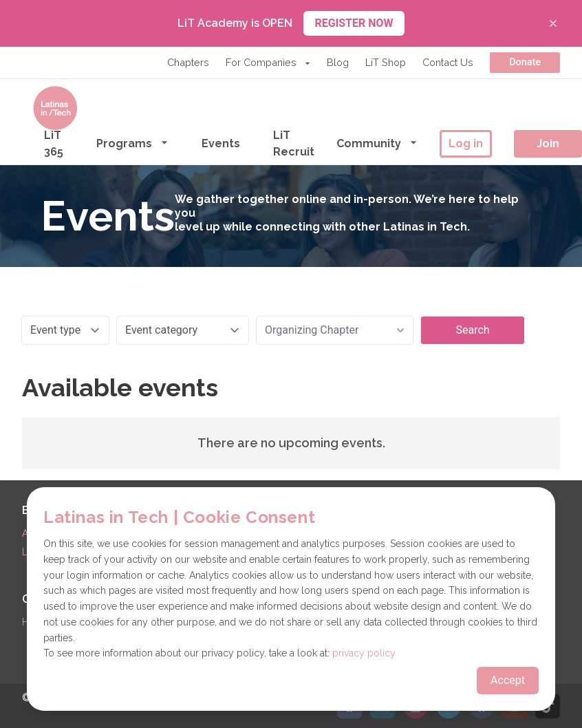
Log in (466, 143)
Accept (508, 680)
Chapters (188, 62)
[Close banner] (553, 23)
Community (377, 143)
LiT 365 (54, 143)
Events (221, 143)
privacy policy (364, 653)
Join (548, 143)
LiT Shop (386, 62)
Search (472, 330)
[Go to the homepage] (55, 108)
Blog (338, 62)
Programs (132, 143)
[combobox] (335, 330)
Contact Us (448, 62)
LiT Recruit (294, 143)
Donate (525, 62)
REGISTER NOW (354, 23)
